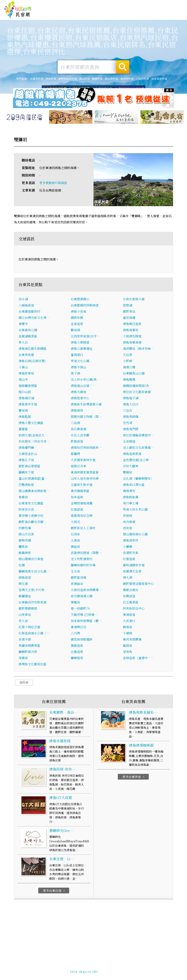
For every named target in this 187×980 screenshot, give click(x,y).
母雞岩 (23, 659)
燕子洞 (75, 374)
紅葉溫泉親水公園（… (34, 634)
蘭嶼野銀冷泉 (28, 653)
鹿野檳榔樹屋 (28, 609)
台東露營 (75, 14)
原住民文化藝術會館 (137, 393)
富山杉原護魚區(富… (33, 479)
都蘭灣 (75, 455)
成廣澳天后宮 (132, 572)
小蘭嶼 (128, 547)
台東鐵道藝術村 (29, 312)
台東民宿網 (18, 10)
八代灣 (75, 634)
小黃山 (23, 368)
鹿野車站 (129, 312)
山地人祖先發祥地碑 (85, 479)
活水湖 (23, 300)
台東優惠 (116, 17)
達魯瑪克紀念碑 (82, 516)
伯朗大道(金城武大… (33, 436)
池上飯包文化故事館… (138, 448)
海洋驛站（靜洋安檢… (138, 349)
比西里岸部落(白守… (85, 337)
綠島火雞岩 (78, 393)
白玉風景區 (131, 603)
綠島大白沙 (131, 405)
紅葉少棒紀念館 (29, 628)
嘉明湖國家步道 (134, 566)
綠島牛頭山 (78, 368)
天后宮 (128, 356)
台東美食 (102, 16)
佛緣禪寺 (129, 492)
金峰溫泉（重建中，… (138, 659)
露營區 (23, 430)
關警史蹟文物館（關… (86, 417)
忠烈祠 (128, 424)
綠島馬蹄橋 (131, 417)
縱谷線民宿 (111, 79)
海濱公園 (129, 368)
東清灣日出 (78, 628)
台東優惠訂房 (174, 15)
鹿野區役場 (78, 578)
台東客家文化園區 (31, 504)
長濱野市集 (131, 554)
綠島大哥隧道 (80, 343)
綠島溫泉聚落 (132, 455)
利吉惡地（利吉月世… (34, 442)
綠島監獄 (25, 417)
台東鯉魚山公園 (134, 374)
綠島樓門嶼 (26, 448)
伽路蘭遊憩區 (28, 386)
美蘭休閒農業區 (29, 646)
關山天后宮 (26, 535)
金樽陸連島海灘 (82, 504)
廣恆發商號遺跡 (82, 640)
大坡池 (75, 523)
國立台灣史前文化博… (34, 318)
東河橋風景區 (80, 492)
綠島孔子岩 (26, 461)
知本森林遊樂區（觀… (86, 622)
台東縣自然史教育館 (32, 603)
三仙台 (128, 411)
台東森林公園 (28, 331)
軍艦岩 (75, 603)
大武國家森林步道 (83, 461)
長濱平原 (25, 640)
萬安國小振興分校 (31, 516)
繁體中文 (173, 4)
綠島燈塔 (77, 411)
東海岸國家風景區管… (86, 473)
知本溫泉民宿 (159, 79)
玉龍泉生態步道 (82, 485)
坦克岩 (128, 529)
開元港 (23, 584)
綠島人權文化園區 (31, 424)
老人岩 (23, 622)
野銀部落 (77, 442)
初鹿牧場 (25, 529)
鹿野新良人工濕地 (83, 529)
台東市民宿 (37, 79)
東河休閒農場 (132, 640)
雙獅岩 (128, 473)
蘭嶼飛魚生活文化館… (34, 572)
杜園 (22, 566)
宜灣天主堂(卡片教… (33, 591)
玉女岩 (75, 572)
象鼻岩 (23, 498)
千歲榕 (128, 634)
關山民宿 (84, 79)
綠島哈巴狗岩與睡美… (86, 448)
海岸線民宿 (127, 79)
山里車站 (25, 615)
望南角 (128, 653)
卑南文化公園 (80, 362)
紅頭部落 (77, 510)
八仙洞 (75, 424)
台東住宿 (61, 14)
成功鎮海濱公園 (82, 597)
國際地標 (77, 318)
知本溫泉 (77, 498)
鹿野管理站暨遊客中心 (138, 584)
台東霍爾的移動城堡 (85, 306)
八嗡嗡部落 (26, 306)
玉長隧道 (129, 442)
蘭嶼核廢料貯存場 (83, 566)
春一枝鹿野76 (80, 609)
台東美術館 (26, 356)
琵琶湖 (128, 306)
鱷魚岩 (23, 547)
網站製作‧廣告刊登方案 (146, 5)
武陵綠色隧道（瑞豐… (86, 554)
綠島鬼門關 (131, 430)
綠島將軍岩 (26, 374)
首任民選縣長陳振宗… (138, 436)
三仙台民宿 (142, 79)
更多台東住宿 (54, 891)
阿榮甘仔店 (26, 510)
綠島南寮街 (131, 331)
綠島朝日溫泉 (132, 325)
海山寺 (23, 380)
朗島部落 (25, 578)
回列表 (24, 683)
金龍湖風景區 (28, 337)
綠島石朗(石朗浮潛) (32, 362)
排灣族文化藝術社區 (32, 665)
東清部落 (129, 615)
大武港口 (129, 622)
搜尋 (123, 67)
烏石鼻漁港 (78, 430)
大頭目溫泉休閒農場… (86, 591)
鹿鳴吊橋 (25, 541)
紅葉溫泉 (129, 560)
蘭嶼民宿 (97, 79)
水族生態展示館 (134, 300)
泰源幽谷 (77, 584)
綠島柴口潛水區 (134, 485)
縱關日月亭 (78, 467)
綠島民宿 (51, 79)
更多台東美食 (134, 778)
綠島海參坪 (131, 541)
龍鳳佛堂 (25, 554)
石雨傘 (75, 535)
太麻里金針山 (28, 455)
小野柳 (128, 362)
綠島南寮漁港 (132, 343)
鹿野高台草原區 (29, 467)
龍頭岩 (128, 646)
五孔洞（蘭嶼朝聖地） (138, 479)
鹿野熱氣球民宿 (68, 79)
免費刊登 (123, 5)
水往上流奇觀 (80, 436)
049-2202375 (89, 969)
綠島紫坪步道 (28, 405)
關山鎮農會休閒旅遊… (34, 492)
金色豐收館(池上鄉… (137, 461)
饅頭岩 (128, 628)
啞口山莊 (25, 393)
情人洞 (128, 578)
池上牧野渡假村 (82, 560)
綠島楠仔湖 (26, 399)
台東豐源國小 (80, 300)
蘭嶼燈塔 (77, 659)
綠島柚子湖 (131, 399)
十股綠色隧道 (132, 337)
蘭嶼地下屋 (26, 473)
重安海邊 (129, 318)
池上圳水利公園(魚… (85, 380)
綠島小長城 (78, 312)
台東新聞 (130, 18)
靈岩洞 (23, 411)
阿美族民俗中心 (134, 609)
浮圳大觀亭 (131, 467)
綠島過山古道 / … (83, 386)
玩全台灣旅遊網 (106, 5)
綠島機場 (129, 380)
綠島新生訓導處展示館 (86, 405)
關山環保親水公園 (135, 535)
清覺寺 (23, 325)
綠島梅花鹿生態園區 (32, 349)
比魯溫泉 (77, 653)
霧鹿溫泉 (77, 646)
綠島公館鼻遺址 (82, 349)
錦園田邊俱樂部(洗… (137, 386)
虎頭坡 (128, 516)
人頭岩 (75, 541)
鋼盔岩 (75, 547)
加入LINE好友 (111, 969)
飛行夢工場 (131, 504)
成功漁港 (129, 523)
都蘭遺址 (25, 597)
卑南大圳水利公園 (135, 510)
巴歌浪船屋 (26, 485)
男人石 (23, 343)
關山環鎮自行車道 (31, 560)
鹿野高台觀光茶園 (31, 523)
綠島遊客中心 (80, 399)
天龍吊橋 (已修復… (84, 615)
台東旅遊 (88, 15)
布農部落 (129, 597)
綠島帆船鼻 (131, 498)
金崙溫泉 (77, 325)
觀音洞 (75, 331)
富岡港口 (77, 356)
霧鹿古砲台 (131, 591)
